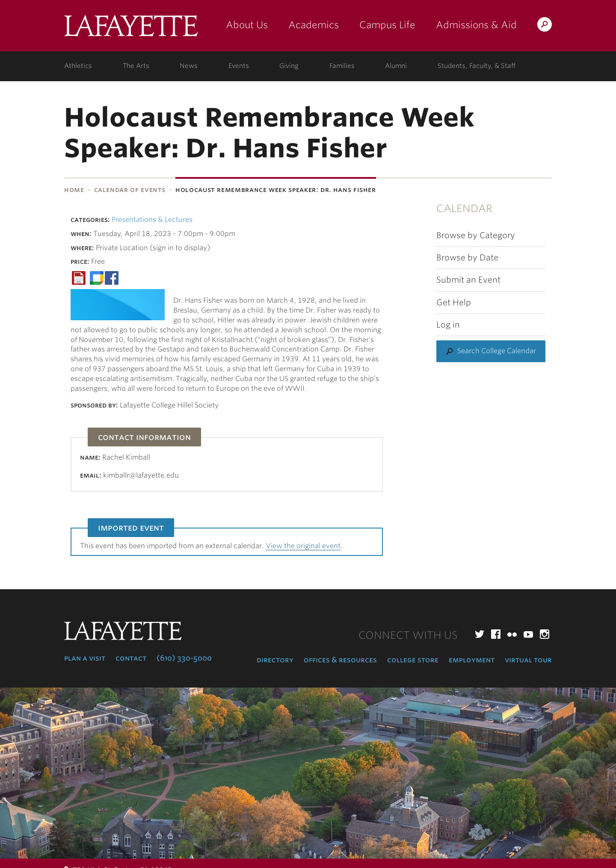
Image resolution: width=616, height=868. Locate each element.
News (189, 66)
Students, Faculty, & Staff (477, 66)
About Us (247, 25)
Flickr (512, 634)
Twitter (480, 634)
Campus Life (387, 25)
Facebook (496, 634)
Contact (131, 658)
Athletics (78, 66)
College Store (413, 660)
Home (74, 190)
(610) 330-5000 (184, 658)
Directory (275, 660)
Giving (289, 66)
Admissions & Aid (476, 25)
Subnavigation (3, 212)
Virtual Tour (528, 660)
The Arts (136, 66)
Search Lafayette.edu (545, 26)
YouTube (528, 634)
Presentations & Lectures (152, 220)
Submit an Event (468, 280)
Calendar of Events (130, 190)
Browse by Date (467, 258)
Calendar (464, 208)
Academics (314, 25)
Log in (448, 325)
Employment (472, 660)
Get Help (454, 303)
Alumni (396, 66)
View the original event (303, 546)
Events (239, 66)
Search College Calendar (497, 351)
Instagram (545, 634)
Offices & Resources (340, 660)
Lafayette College (131, 29)
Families (342, 66)
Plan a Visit (85, 658)
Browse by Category (476, 235)
